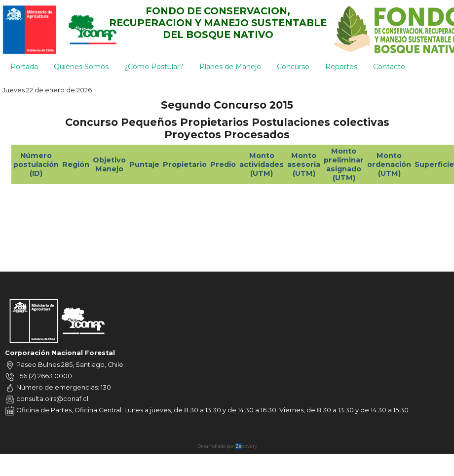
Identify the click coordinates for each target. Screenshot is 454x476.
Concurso (293, 67)
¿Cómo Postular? (154, 67)
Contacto (389, 67)
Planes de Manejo (230, 67)
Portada (24, 67)
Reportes (341, 67)
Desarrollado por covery (227, 446)
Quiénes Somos (81, 67)
